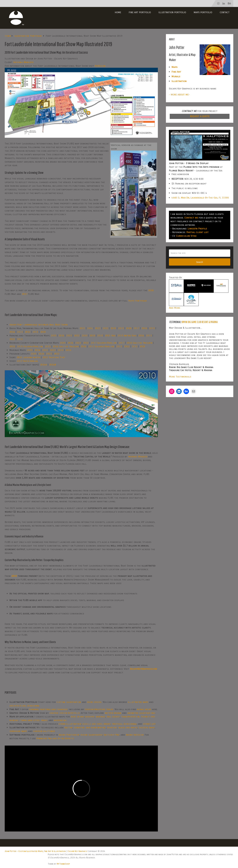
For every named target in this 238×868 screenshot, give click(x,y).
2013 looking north (28, 357)
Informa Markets (23, 62)
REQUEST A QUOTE (200, 116)
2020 (113, 328)
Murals (176, 76)
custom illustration (69, 702)
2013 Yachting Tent (54, 357)
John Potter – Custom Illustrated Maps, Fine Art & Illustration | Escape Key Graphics (46, 851)
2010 (43, 332)
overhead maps (18, 731)
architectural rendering (24, 706)
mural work (144, 709)
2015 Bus (110, 336)
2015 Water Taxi (127, 336)
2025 (82, 328)
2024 (90, 328)
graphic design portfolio (65, 713)
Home (118, 12)
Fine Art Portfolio (140, 12)
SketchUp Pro (111, 735)
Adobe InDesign (135, 735)
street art (149, 724)
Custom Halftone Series (99, 709)
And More (175, 308)
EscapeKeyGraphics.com (143, 669)
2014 (12, 332)
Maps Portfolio (203, 12)
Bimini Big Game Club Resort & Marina (200, 322)
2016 (144, 328)
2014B (53, 365)
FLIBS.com (100, 66)
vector (68, 727)
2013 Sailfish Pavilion (101, 346)
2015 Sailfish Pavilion (30, 346)
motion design (113, 713)
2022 (105, 328)
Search (199, 262)
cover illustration (70, 724)
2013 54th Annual (27, 361)
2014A (43, 365)
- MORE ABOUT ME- (179, 95)
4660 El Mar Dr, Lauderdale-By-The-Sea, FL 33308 (200, 198)
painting (112, 727)
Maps (174, 67)
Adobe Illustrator (91, 735)
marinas (100, 717)
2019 (121, 328)
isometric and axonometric (90, 727)
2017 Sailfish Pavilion (104, 343)
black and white (128, 727)
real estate (113, 717)
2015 (152, 328)
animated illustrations (141, 713)
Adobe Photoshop (69, 735)
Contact (225, 12)
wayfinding (60, 720)
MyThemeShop (63, 864)
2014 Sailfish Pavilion (66, 346)
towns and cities (30, 720)
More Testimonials (180, 377)
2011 (35, 332)
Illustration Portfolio (172, 12)
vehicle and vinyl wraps (97, 724)
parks (44, 720)
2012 (28, 332)
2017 (25, 294)
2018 (151, 290)
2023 (98, 328)
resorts (90, 717)
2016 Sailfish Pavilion (139, 343)
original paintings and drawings (48, 709)
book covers (94, 702)
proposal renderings (124, 724)
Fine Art (176, 72)
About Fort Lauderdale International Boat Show (38, 325)
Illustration (179, 81)
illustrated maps (138, 702)
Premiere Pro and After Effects (55, 738)
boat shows (77, 717)
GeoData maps (147, 727)
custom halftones (44, 731)
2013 (20, 332)
